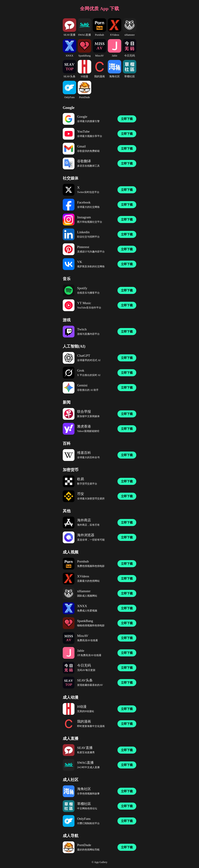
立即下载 (127, 119)
